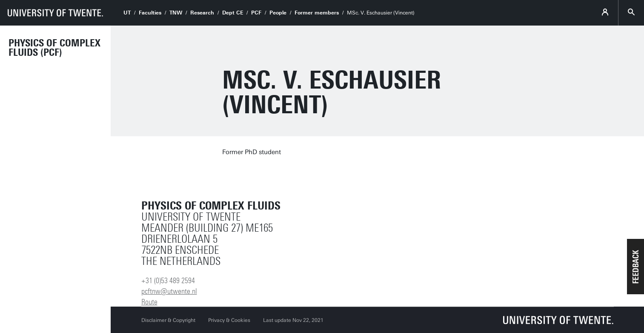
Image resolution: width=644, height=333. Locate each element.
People (278, 13)
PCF (256, 13)
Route (149, 302)
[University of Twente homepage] (55, 13)
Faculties (150, 13)
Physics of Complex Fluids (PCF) (54, 48)
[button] (635, 267)
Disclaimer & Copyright (168, 320)
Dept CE (233, 13)
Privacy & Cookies (229, 320)
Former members (317, 13)
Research (202, 13)
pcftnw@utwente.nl (169, 291)
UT (127, 13)
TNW (176, 13)
